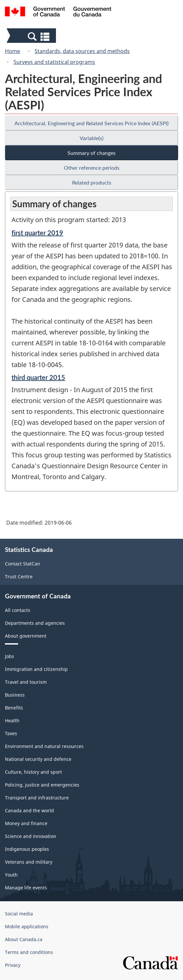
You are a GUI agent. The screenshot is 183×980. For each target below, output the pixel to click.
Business (15, 695)
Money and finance (26, 823)
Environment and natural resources (44, 746)
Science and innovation (31, 836)
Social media (19, 914)
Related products (92, 182)
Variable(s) (91, 138)
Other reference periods (92, 168)
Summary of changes (91, 153)
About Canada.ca (24, 939)
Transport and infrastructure (37, 798)
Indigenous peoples (27, 849)
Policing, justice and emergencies (42, 785)
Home (13, 51)
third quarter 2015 (38, 377)
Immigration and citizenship (36, 669)
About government (26, 636)
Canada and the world (29, 810)
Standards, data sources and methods (82, 51)
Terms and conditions (29, 952)
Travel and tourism (26, 682)
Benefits (14, 708)
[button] (32, 36)
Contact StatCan (23, 564)
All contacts (18, 610)
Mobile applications (27, 926)
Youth (11, 875)
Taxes (11, 733)
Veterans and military (29, 862)
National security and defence (38, 759)
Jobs (10, 656)
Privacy (13, 965)
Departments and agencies (35, 623)
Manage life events (26, 888)
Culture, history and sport (33, 772)
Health (12, 721)
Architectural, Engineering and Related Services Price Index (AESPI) (91, 123)
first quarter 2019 (37, 233)
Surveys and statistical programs (54, 62)
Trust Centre (19, 576)
